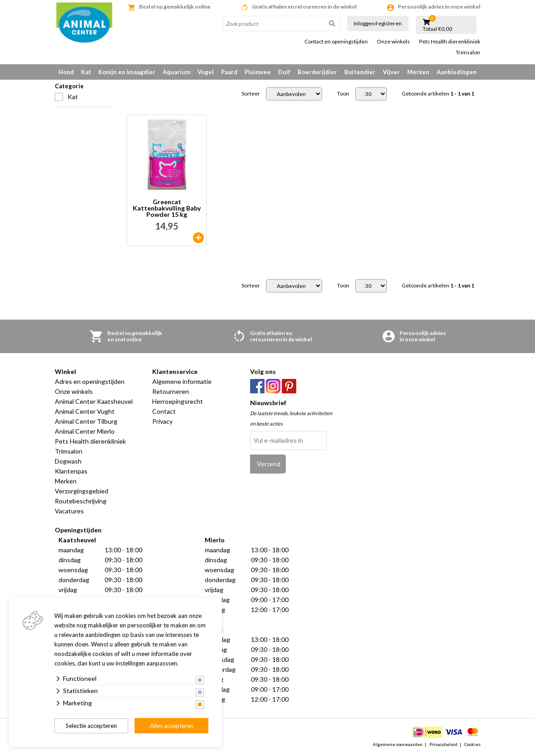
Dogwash (68, 461)
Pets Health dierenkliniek (450, 42)
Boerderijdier (317, 72)
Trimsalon (468, 53)
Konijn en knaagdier (127, 72)
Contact (164, 411)
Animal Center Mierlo (85, 431)
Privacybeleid (443, 744)
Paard (229, 72)
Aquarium (176, 72)
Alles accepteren (172, 726)
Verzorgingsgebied (82, 491)
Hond (66, 72)
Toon (343, 94)
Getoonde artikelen (438, 94)
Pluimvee (258, 72)
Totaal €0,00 (437, 29)
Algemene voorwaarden (398, 744)
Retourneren (171, 391)
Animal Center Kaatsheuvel (94, 401)
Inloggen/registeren (378, 23)
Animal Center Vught (85, 411)
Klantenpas (71, 471)
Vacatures (69, 511)
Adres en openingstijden (90, 381)
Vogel (206, 72)
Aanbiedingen (457, 72)
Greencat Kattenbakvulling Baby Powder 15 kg (167, 208)
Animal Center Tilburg (86, 421)
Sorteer (251, 94)
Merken (418, 72)
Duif (284, 72)
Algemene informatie (182, 381)
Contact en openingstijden (336, 42)
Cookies (472, 744)
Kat (86, 72)
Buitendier (360, 72)
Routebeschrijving (81, 501)
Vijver (391, 72)
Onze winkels (393, 42)
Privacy (162, 421)
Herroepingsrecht (178, 401)
